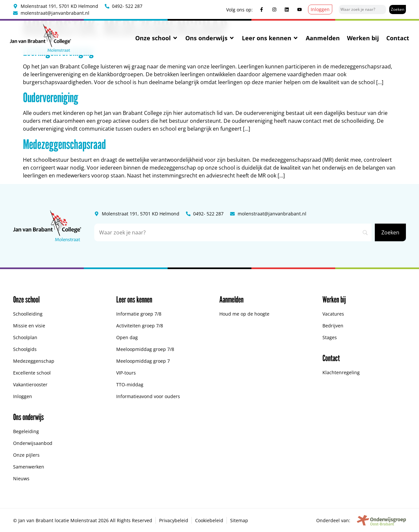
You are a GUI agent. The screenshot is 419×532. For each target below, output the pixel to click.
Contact (398, 38)
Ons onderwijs (210, 38)
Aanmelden (323, 38)
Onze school (157, 38)
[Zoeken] (398, 9)
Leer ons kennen (270, 38)
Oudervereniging (51, 97)
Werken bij (363, 38)
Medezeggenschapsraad (64, 144)
